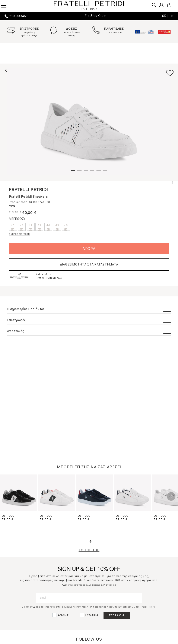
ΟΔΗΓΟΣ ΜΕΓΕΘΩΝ (19, 234)
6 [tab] (105, 173)
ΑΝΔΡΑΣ (64, 615)
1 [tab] (73, 173)
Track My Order (96, 16)
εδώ (59, 278)
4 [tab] (92, 173)
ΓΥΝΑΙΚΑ (92, 615)
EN (172, 16)
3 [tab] (86, 173)
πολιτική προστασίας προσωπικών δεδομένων (109, 607)
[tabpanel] (89, 121)
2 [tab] (79, 173)
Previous (7, 496)
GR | (166, 16)
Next (171, 496)
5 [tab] (99, 173)
